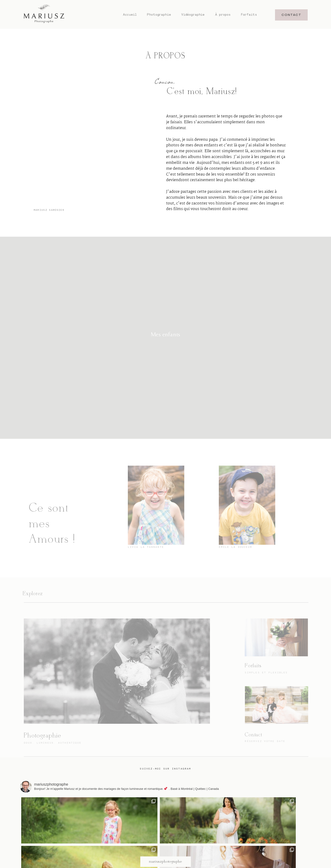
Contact (253, 735)
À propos (223, 14)
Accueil (130, 14)
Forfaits (249, 14)
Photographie (159, 14)
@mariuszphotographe (166, 813)
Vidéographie (193, 14)
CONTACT (291, 15)
